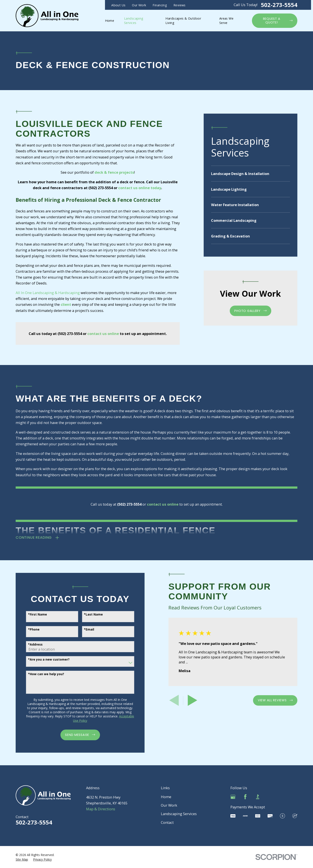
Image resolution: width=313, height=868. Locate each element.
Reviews (180, 5)
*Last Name (89, 615)
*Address (31, 645)
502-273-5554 (279, 5)
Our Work (139, 5)
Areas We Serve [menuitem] (226, 21)
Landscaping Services (179, 814)
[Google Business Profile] (233, 797)
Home (166, 797)
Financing (160, 5)
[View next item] (189, 700)
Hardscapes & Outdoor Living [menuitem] (183, 21)
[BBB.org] (258, 797)
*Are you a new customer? (45, 660)
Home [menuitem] (110, 21)
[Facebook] (245, 797)
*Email (85, 630)
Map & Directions (101, 809)
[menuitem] (250, 173)
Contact (167, 822)
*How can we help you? (42, 674)
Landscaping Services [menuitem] (134, 21)
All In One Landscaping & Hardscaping (48, 293)
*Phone (30, 630)
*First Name (33, 615)
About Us (118, 5)
